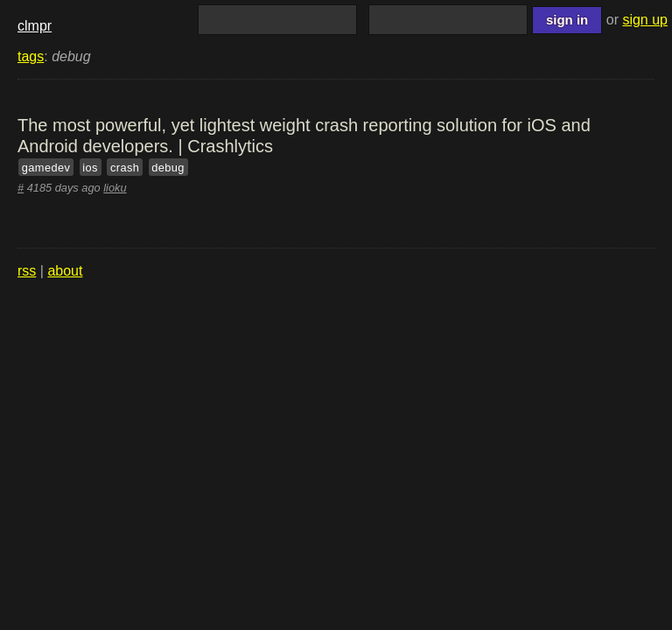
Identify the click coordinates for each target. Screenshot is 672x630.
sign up (645, 20)
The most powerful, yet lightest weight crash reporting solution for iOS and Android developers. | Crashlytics (304, 136)
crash (125, 168)
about (65, 271)
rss (27, 271)
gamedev (46, 168)
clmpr (35, 26)
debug (168, 168)
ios (90, 168)
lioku (115, 188)
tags (31, 56)
